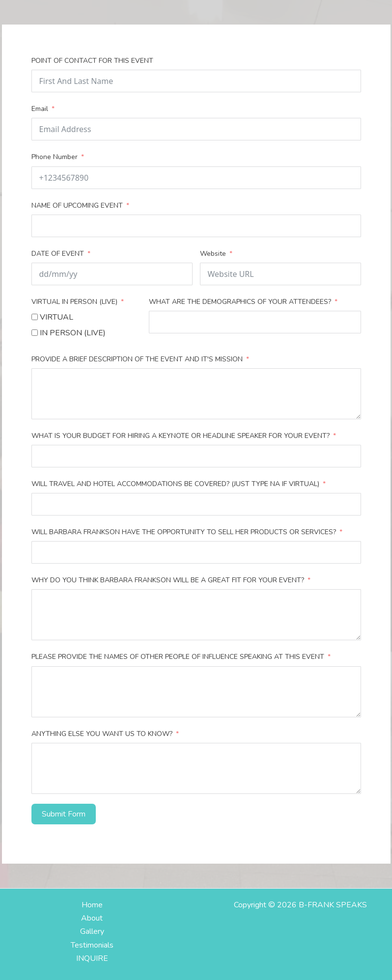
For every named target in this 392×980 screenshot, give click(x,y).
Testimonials (92, 945)
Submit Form (64, 814)
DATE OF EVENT (58, 254)
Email (40, 109)
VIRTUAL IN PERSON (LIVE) (74, 302)
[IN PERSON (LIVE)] (35, 333)
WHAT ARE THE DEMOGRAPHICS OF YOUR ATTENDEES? (240, 302)
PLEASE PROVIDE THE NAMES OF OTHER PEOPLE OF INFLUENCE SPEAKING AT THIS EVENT (178, 657)
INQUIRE (92, 958)
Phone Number (55, 157)
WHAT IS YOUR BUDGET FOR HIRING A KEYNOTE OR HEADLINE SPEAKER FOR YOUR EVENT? (182, 436)
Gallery (92, 931)
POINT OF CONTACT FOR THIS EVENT (92, 61)
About (92, 918)
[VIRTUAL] (35, 317)
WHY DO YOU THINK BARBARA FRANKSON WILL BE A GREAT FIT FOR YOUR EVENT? (168, 580)
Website (213, 254)
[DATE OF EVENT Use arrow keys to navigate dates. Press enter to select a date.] (112, 274)
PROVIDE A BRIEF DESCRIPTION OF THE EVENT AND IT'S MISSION (137, 359)
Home (92, 905)
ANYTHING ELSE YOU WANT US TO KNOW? (103, 734)
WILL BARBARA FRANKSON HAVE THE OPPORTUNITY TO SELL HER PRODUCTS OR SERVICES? (184, 532)
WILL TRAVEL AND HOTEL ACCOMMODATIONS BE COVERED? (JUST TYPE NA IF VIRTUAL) (176, 484)
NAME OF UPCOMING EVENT (77, 205)
